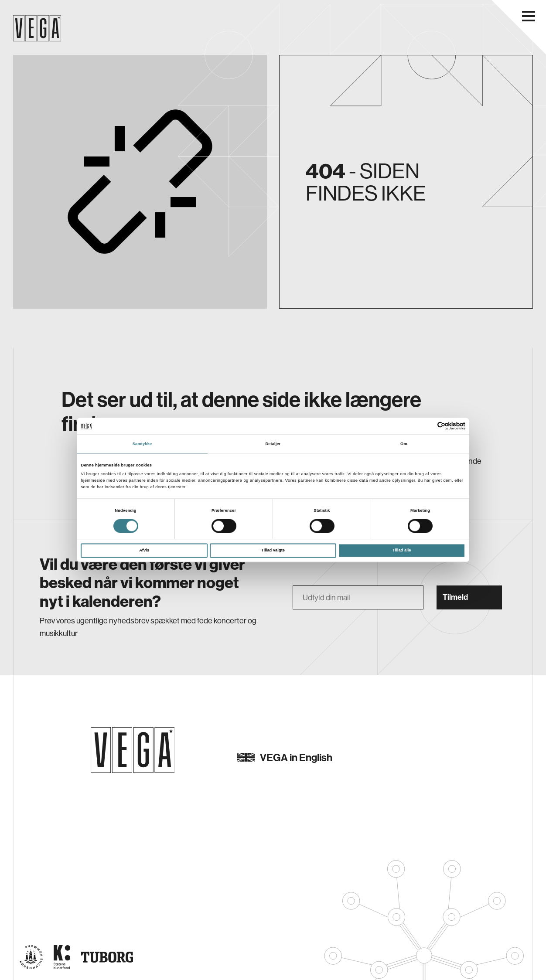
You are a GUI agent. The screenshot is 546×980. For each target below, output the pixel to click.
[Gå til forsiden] (133, 750)
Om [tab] (404, 444)
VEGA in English (285, 757)
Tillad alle (402, 551)
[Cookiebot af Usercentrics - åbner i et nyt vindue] (427, 426)
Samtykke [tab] (142, 444)
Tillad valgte (273, 551)
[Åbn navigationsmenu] (529, 16)
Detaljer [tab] (273, 444)
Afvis (144, 551)
